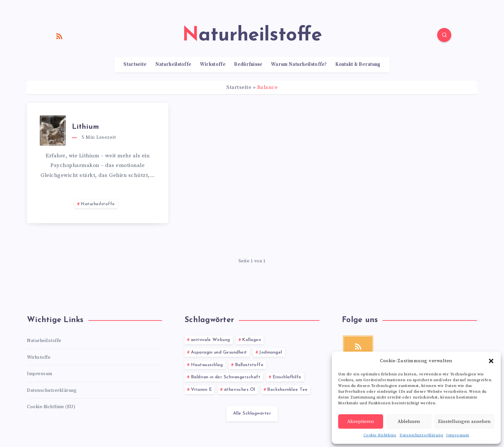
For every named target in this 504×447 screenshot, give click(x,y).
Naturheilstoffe (173, 65)
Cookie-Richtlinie (380, 435)
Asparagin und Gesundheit (219, 352)
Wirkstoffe (213, 65)
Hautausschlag (207, 365)
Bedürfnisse (248, 65)
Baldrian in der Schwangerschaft (226, 377)
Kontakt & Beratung (358, 65)
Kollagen (252, 340)
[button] (491, 361)
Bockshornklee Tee (288, 390)
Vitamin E (202, 390)
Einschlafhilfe (287, 377)
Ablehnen (409, 421)
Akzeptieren (361, 421)
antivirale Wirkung (211, 340)
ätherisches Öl (240, 390)
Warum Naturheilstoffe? (299, 65)
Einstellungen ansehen (464, 421)
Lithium (85, 127)
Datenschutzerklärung (421, 435)
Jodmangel (271, 352)
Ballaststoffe (249, 365)
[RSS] (59, 36)
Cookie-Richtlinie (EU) (51, 407)
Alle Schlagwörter (252, 413)
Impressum (458, 435)
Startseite (135, 65)
